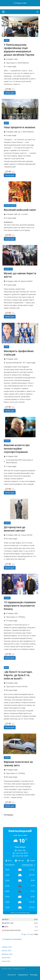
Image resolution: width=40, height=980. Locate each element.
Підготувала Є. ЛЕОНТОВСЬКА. (18, 63)
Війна (6, 123)
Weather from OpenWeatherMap (20, 913)
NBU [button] (36, 934)
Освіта (7, 40)
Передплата (23, 975)
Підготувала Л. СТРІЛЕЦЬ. (16, 617)
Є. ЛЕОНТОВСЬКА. (27, 132)
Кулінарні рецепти (10, 206)
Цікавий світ (8, 269)
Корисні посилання (13, 939)
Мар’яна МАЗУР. (27, 281)
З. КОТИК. (24, 214)
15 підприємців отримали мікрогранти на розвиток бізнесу (20, 606)
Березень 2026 (7, 954)
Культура (7, 523)
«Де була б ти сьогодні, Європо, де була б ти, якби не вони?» (18, 675)
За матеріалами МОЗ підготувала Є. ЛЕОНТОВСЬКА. (20, 461)
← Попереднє (7, 815)
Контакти (12, 975)
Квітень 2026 (6, 951)
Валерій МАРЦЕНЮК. (14, 363)
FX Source (30, 934)
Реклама (34, 975)
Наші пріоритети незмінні (19, 127)
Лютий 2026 (6, 958)
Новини (7, 441)
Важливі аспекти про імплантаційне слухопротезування (17, 449)
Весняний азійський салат (20, 210)
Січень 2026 (6, 961)
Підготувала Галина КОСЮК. (17, 686)
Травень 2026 (7, 947)
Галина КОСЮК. (27, 535)
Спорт (7, 347)
